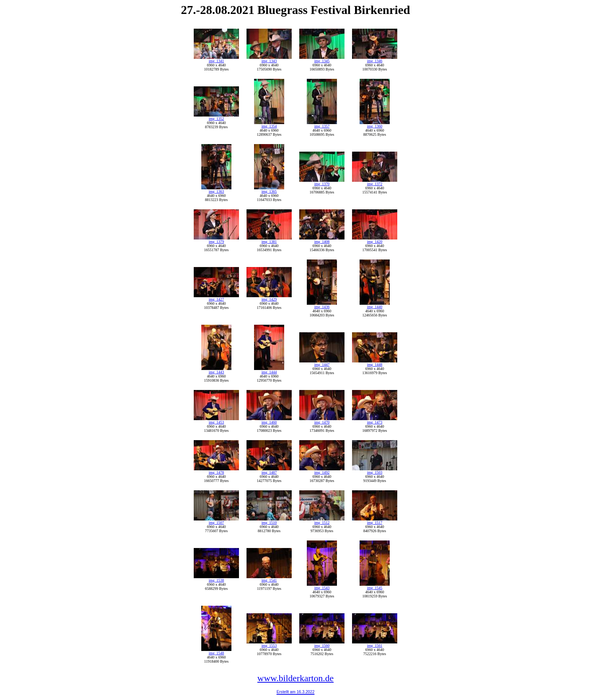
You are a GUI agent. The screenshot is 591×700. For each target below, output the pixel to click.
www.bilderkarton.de (295, 678)
